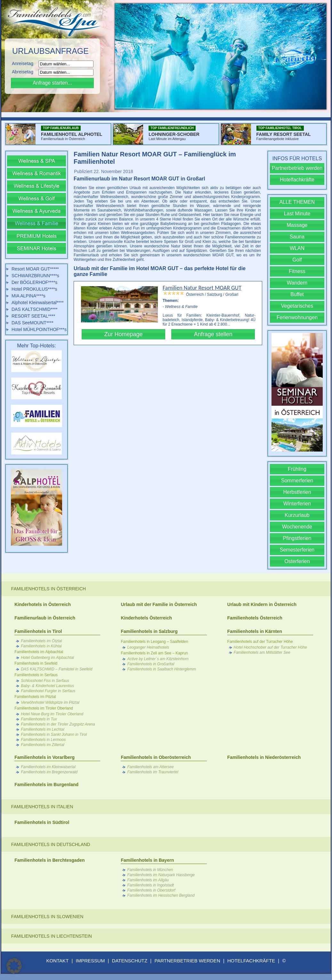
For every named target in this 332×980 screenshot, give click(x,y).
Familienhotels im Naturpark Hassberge (161, 875)
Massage (297, 225)
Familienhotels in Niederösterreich (264, 757)
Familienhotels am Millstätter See (262, 652)
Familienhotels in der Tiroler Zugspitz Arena (58, 724)
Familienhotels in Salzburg (149, 631)
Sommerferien (297, 481)
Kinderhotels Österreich (146, 618)
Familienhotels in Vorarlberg (45, 757)
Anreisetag (24, 63)
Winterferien (297, 504)
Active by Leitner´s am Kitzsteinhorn (158, 659)
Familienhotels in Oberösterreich (156, 757)
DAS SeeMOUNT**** (32, 323)
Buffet (297, 294)
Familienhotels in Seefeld (36, 663)
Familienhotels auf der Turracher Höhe (260, 642)
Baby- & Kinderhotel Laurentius (47, 686)
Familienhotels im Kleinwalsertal (48, 767)
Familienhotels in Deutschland (51, 844)
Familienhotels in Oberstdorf (151, 890)
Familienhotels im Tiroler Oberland (44, 708)
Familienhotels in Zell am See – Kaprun (154, 653)
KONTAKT (58, 961)
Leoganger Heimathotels (148, 647)
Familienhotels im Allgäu (148, 880)
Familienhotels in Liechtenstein (52, 936)
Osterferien (297, 561)
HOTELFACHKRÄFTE (251, 961)
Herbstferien (297, 492)
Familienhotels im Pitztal (35, 697)
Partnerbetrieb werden (297, 168)
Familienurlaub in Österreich (45, 618)
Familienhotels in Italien (42, 807)
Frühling (297, 469)
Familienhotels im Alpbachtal (39, 652)
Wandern (297, 283)
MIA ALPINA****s (28, 296)
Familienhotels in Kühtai (41, 646)
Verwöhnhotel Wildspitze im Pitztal (50, 702)
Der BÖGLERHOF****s (34, 282)
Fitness (297, 271)
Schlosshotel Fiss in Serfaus (45, 681)
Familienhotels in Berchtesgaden (49, 860)
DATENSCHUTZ (130, 961)
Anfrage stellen (213, 334)
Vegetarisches (297, 306)
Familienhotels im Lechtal (42, 729)
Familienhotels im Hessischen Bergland (161, 895)
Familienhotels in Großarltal (151, 664)
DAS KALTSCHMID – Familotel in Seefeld (57, 669)
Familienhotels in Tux (39, 719)
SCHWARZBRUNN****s (35, 276)
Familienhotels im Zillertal (42, 745)
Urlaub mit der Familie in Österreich (159, 604)
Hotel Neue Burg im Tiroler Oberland (52, 714)
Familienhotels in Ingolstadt (150, 885)
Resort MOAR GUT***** (35, 269)
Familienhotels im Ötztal (41, 641)
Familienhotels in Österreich (49, 589)
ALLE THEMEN (297, 202)
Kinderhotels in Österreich (43, 604)
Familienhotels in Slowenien (47, 917)
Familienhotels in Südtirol (42, 822)
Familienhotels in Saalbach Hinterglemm (162, 669)
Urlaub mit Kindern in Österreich (262, 604)
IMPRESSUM (90, 961)
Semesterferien (297, 550)
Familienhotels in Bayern (147, 860)
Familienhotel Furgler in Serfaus (48, 691)
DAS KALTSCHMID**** (35, 309)
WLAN (297, 248)
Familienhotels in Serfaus (36, 675)
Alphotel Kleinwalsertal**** (38, 303)
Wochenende (297, 527)
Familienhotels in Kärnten (255, 631)
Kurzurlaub (297, 515)
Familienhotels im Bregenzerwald (49, 772)
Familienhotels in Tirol (38, 631)
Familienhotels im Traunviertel (153, 772)
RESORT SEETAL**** (33, 316)
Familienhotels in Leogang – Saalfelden (154, 642)
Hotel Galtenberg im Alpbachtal (47, 658)
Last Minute (297, 214)
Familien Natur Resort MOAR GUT (202, 288)
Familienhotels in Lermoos (43, 740)
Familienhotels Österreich (255, 618)
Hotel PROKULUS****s (34, 289)
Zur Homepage (123, 334)
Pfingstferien (297, 538)
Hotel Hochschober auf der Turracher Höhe (270, 647)
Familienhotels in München (150, 870)
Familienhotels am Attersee (150, 767)
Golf (297, 260)
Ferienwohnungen (297, 317)
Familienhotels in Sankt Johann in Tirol (54, 735)
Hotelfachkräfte (297, 180)
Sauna (297, 237)
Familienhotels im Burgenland (46, 785)
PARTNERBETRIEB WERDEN (187, 961)
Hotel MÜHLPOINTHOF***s (39, 329)
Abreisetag (24, 72)
